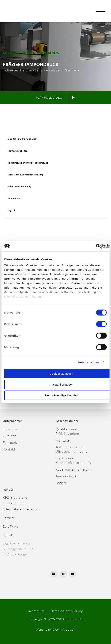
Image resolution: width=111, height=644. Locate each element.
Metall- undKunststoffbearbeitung (74, 460)
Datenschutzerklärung (67, 611)
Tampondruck (15, 198)
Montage (63, 440)
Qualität (9, 436)
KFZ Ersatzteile (15, 497)
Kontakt (9, 449)
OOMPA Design (64, 629)
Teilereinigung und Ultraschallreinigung (28, 163)
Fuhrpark (10, 442)
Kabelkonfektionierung (19, 187)
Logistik (11, 210)
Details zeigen (89, 362)
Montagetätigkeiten (18, 151)
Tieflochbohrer (14, 503)
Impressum (36, 611)
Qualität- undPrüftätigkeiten (67, 431)
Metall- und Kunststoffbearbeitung (26, 175)
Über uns (10, 429)
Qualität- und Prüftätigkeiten (23, 139)
